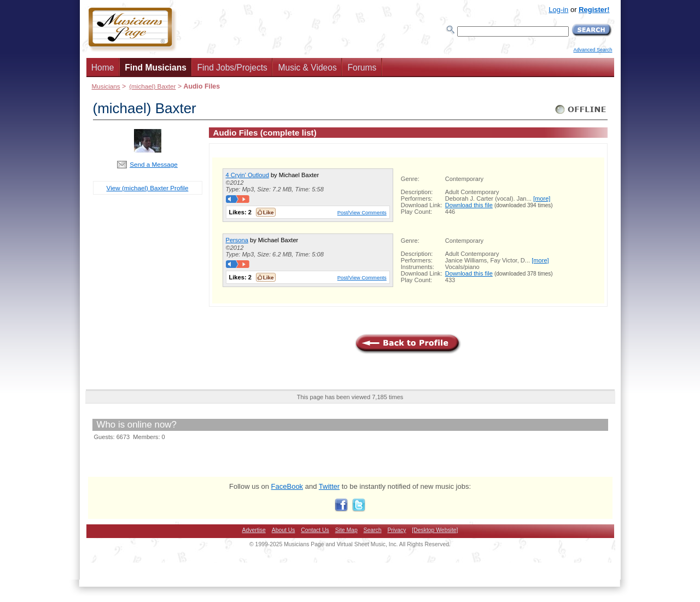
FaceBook (287, 486)
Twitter (329, 486)
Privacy (396, 530)
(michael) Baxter (152, 86)
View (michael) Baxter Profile (148, 188)
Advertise (254, 530)
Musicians (106, 86)
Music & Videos (308, 68)
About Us (284, 530)
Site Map (346, 530)
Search (373, 530)
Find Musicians (156, 68)
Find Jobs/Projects (232, 68)
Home (103, 68)
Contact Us (315, 530)
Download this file (469, 205)
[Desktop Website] (435, 530)
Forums (362, 68)
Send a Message (154, 164)
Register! (594, 10)
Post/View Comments (362, 212)
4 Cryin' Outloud (247, 175)
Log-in (558, 10)
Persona (237, 240)
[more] (542, 198)
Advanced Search (593, 50)
